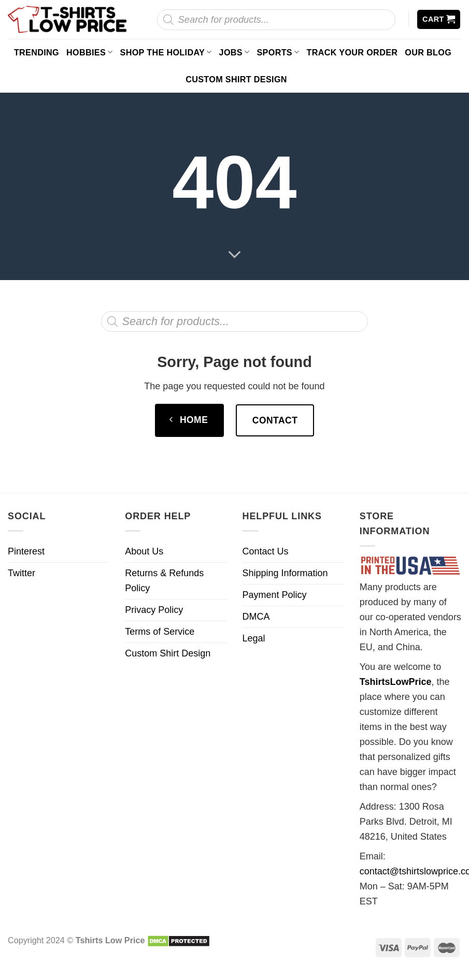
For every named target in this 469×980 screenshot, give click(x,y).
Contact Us (266, 551)
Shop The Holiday (166, 52)
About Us (144, 551)
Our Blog (428, 52)
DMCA (256, 617)
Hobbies (90, 52)
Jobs (234, 52)
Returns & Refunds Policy (164, 581)
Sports (278, 52)
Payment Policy (275, 595)
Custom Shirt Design (236, 79)
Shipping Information (285, 573)
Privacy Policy (154, 610)
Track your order (352, 52)
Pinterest (26, 551)
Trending (37, 52)
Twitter (22, 573)
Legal (254, 638)
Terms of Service (160, 632)
